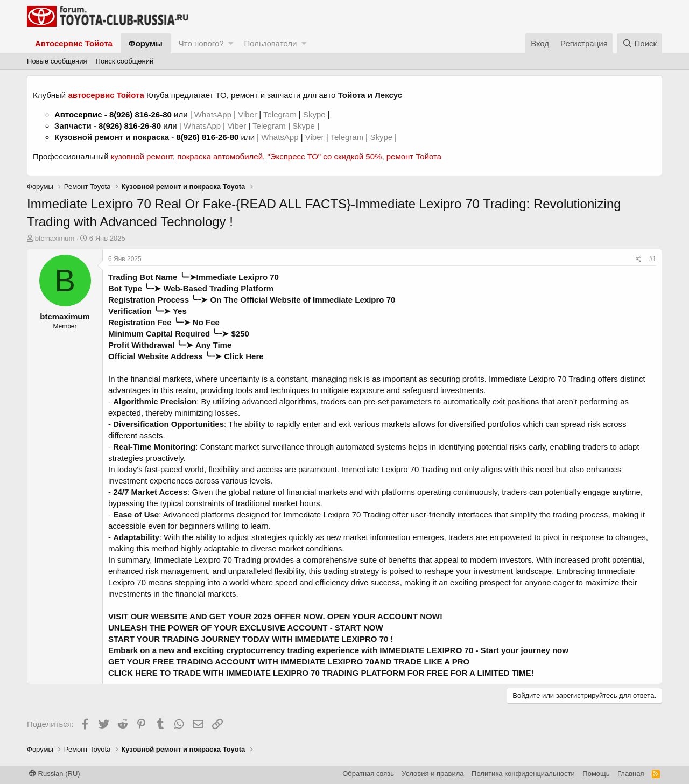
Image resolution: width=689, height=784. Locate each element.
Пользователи (270, 43)
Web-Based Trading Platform (218, 288)
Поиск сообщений (125, 61)
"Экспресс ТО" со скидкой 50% (324, 156)
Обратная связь (368, 773)
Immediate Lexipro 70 (238, 277)
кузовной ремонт (142, 156)
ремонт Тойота (414, 156)
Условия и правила (433, 773)
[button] (231, 43)
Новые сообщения (57, 61)
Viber (247, 114)
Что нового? (201, 43)
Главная (631, 773)
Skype (315, 114)
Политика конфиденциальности (523, 773)
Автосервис (78, 114)
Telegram (281, 114)
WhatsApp (214, 114)
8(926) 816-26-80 (140, 114)
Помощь (596, 773)
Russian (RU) (55, 773)
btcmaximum (55, 238)
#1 (653, 259)
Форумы (146, 43)
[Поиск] (639, 43)
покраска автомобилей (220, 156)
